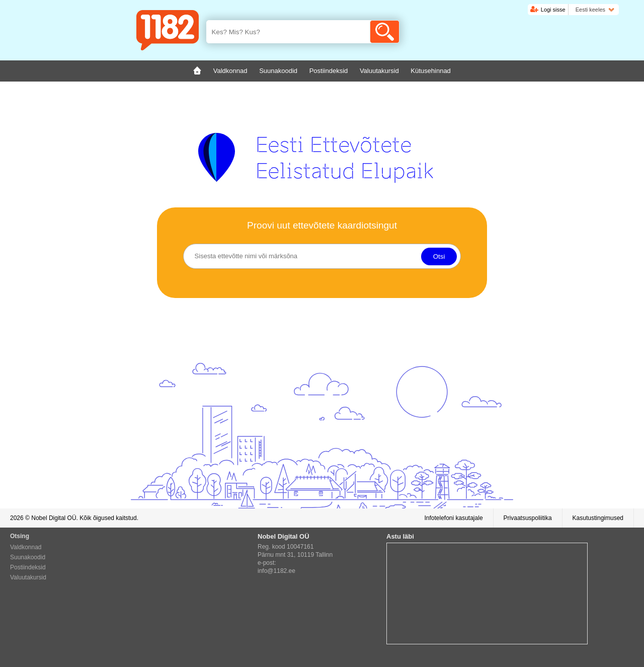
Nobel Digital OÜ (54, 518)
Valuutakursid (28, 577)
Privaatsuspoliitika (528, 518)
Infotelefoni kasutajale (453, 518)
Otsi (439, 256)
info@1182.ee (276, 571)
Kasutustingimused (598, 518)
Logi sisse (553, 10)
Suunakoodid (28, 557)
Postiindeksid (28, 567)
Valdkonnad (26, 547)
